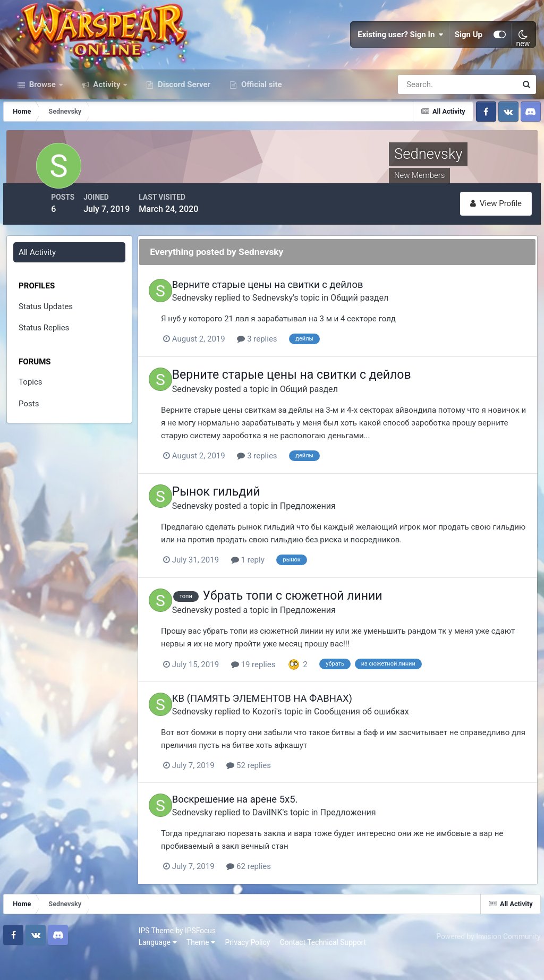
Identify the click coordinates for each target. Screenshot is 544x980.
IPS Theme (25, 952)
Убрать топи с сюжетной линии (324, 625)
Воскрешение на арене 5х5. (266, 827)
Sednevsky (224, 329)
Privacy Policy (117, 964)
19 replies (296, 693)
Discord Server (183, 121)
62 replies (291, 893)
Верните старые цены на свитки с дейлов (299, 316)
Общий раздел (391, 329)
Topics (32, 414)
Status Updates (47, 338)
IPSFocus (70, 952)
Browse (42, 121)
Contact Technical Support (192, 964)
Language (27, 964)
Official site (260, 121)
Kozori (296, 739)
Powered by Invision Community (484, 958)
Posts (30, 436)
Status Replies (45, 360)
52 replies (291, 793)
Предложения (339, 535)
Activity (107, 121)
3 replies (299, 370)
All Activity (39, 284)
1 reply (290, 589)
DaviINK (299, 839)
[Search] (421, 121)
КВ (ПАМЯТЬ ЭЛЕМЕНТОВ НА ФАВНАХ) (294, 726)
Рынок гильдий (248, 521)
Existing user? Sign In (401, 53)
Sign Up (469, 53)
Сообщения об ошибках (393, 739)
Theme (70, 964)
